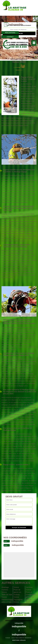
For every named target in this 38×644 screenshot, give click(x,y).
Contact (10, 37)
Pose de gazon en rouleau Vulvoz (17, 593)
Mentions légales (19, 640)
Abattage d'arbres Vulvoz (5, 590)
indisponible (16, 20)
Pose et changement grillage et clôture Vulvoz (31, 597)
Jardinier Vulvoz (29, 589)
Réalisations (10, 33)
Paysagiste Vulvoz (18, 601)
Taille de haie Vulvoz (7, 596)
